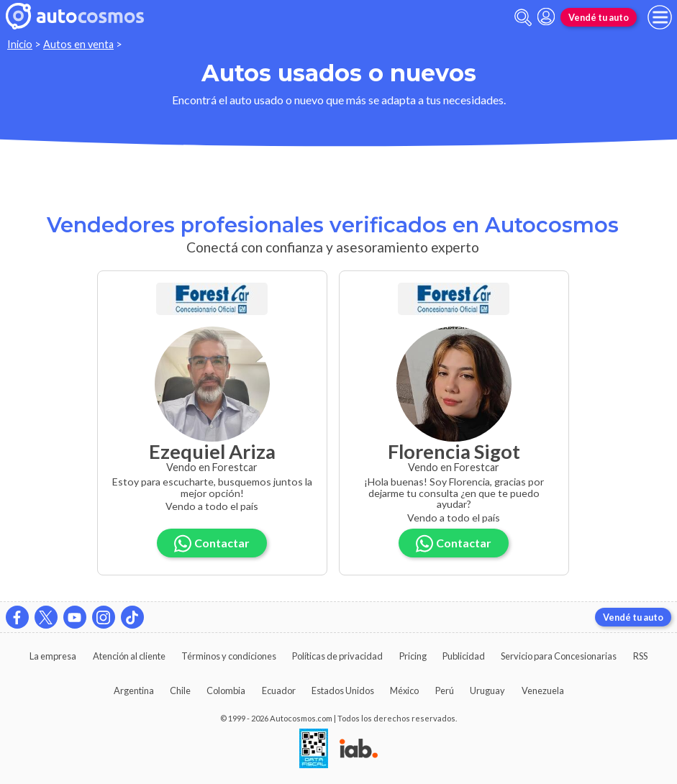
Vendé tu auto (599, 17)
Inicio (20, 44)
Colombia (226, 690)
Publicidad (464, 656)
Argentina (134, 690)
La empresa (53, 656)
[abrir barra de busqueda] (523, 18)
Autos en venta (78, 44)
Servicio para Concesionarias (559, 656)
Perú (445, 690)
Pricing (413, 656)
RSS (640, 656)
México (404, 690)
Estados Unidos (343, 690)
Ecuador (279, 690)
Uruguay (487, 690)
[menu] (660, 17)
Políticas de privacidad (337, 656)
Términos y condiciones (229, 656)
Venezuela (543, 690)
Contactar (212, 543)
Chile (180, 690)
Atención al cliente (129, 656)
